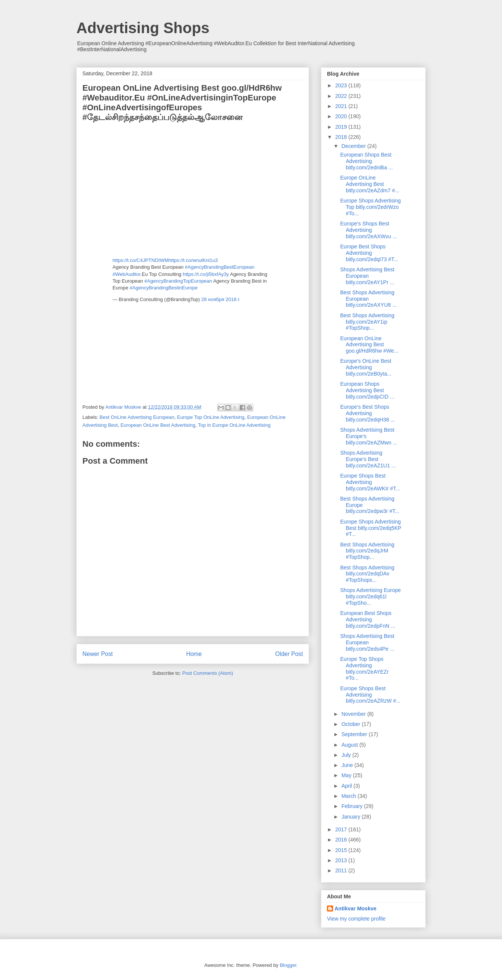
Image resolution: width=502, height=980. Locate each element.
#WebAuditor (126, 274)
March (349, 796)
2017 (342, 829)
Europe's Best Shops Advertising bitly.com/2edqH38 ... (367, 413)
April (347, 786)
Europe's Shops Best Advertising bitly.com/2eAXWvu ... (369, 230)
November (354, 714)
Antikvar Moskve (355, 908)
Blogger (288, 965)
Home (194, 654)
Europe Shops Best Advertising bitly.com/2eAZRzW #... (370, 695)
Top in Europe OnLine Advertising (234, 425)
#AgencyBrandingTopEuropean (178, 281)
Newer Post (98, 654)
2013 (342, 860)
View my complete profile (356, 919)
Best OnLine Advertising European (137, 417)
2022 (342, 96)
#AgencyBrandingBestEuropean (220, 267)
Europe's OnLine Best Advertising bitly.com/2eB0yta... (366, 367)
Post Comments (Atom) (208, 673)
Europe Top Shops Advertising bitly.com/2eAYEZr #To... (364, 668)
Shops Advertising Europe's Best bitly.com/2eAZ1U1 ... (368, 459)
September (355, 734)
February (353, 806)
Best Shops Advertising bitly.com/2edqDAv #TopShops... (367, 574)
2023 (342, 85)
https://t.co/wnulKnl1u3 (193, 260)
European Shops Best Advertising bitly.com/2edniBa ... (367, 161)
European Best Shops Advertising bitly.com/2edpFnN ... (368, 619)
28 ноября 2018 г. (221, 299)
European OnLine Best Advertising (158, 425)
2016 (342, 840)
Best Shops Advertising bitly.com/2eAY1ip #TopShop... (367, 322)
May (347, 775)
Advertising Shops (143, 28)
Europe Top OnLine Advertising (211, 417)
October (351, 724)
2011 (342, 870)
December (354, 146)
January (351, 817)
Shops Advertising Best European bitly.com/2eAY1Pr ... (367, 276)
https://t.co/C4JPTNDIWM (141, 260)
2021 (342, 106)
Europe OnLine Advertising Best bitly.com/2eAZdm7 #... (370, 184)
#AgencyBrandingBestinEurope (164, 288)
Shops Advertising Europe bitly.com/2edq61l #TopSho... (370, 597)
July (347, 755)
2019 (342, 127)
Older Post (289, 654)
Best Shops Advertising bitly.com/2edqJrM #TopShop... (367, 551)
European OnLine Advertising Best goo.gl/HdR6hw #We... (369, 345)
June (348, 765)
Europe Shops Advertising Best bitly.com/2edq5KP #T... (371, 528)
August (350, 745)
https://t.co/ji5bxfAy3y (206, 274)
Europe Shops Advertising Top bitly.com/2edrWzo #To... (370, 207)
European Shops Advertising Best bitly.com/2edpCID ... (367, 390)
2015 (342, 850)
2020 (342, 116)
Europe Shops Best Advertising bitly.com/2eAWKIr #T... (370, 482)
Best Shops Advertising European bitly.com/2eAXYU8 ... (368, 299)
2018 (342, 137)
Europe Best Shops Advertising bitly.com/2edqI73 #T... (369, 253)
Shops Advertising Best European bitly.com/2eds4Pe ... (367, 642)
